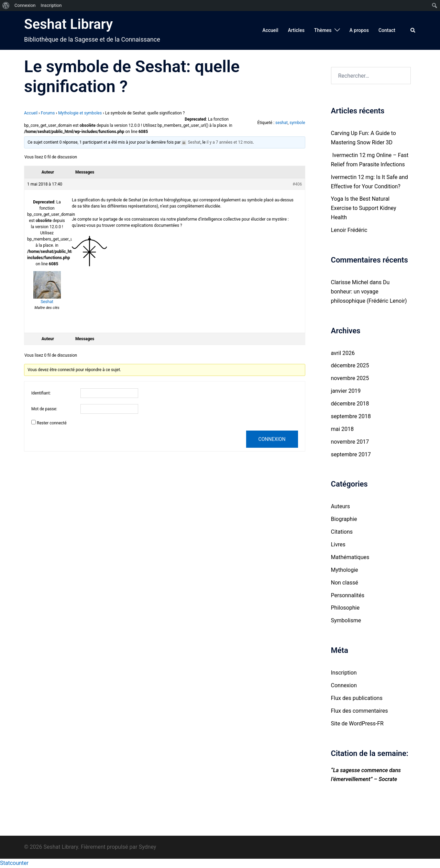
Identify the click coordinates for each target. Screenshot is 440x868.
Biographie (344, 519)
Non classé (345, 583)
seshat (282, 123)
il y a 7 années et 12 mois (230, 142)
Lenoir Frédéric (349, 230)
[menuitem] (6, 5)
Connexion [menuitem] (25, 5)
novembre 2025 (350, 378)
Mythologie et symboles (80, 113)
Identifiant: (41, 393)
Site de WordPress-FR (357, 724)
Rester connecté (52, 423)
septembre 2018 (351, 416)
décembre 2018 (350, 404)
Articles (296, 30)
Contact (387, 30)
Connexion (272, 439)
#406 (297, 184)
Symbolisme (346, 620)
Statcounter (14, 863)
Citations (342, 532)
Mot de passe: (44, 409)
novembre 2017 (350, 442)
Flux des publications (357, 698)
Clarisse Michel (350, 282)
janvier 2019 (346, 391)
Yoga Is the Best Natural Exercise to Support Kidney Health (364, 208)
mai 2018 (343, 429)
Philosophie (345, 608)
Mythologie (345, 570)
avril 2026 (343, 353)
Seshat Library (68, 24)
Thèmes (323, 30)
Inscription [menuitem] (51, 5)
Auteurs (340, 506)
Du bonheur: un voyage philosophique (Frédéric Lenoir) (369, 292)
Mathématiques (350, 557)
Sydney (148, 847)
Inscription (344, 673)
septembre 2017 (351, 454)
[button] (413, 30)
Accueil (270, 30)
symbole (297, 123)
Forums (48, 113)
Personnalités (348, 595)
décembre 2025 (350, 365)
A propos (359, 30)
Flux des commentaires (360, 711)
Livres (338, 544)
